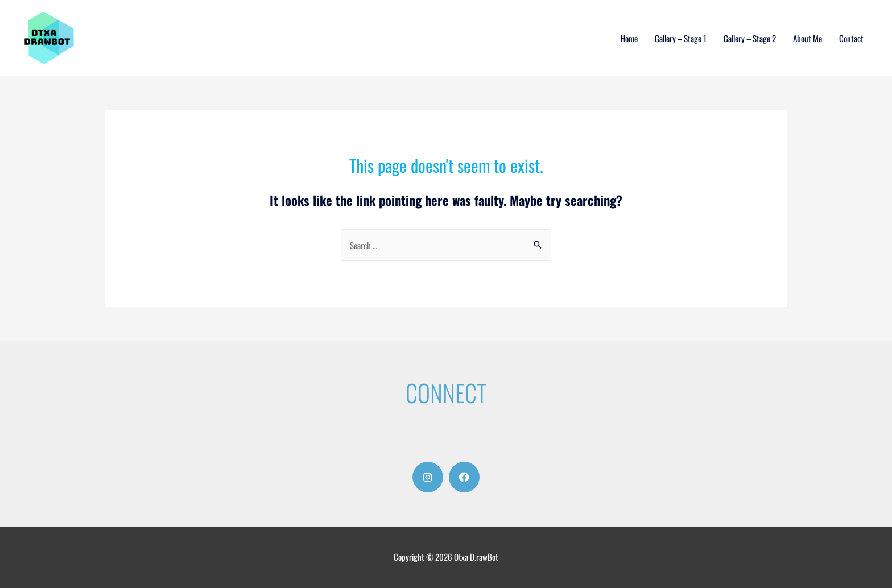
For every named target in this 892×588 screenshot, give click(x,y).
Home (629, 38)
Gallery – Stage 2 (750, 38)
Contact (851, 38)
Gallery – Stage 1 (681, 38)
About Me (808, 38)
